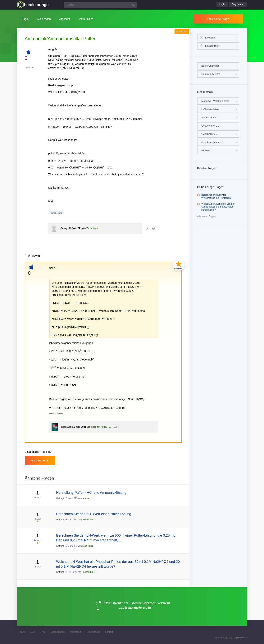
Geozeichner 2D (210, 126)
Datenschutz (93, 632)
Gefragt (64, 228)
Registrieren (238, 4)
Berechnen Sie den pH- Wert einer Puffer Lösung (94, 514)
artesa (86, 498)
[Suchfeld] (100, 5)
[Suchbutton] (134, 5)
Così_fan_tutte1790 (101, 427)
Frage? (25, 19)
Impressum (76, 632)
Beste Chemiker (210, 66)
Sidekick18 (88, 520)
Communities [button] (86, 19)
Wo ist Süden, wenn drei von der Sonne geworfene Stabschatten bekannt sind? (218, 207)
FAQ (43, 632)
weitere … (207, 150)
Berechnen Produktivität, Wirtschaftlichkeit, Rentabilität (216, 196)
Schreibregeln (57, 632)
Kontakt (109, 632)
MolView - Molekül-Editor (215, 101)
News (22, 632)
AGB (32, 632)
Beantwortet (67, 427)
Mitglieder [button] (64, 19)
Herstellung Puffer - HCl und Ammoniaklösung (91, 493)
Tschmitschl (92, 228)
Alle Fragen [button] (44, 19)
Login (222, 4)
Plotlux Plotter (209, 117)
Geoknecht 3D (209, 134)
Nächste (182, 32)
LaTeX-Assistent (210, 109)
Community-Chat (211, 74)
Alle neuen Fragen (207, 216)
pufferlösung (56, 213)
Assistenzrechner (211, 142)
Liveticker (210, 38)
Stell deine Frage (218, 19)
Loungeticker (212, 46)
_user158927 (89, 572)
